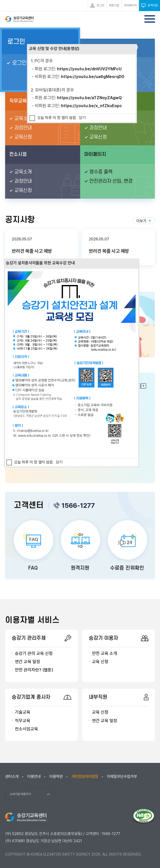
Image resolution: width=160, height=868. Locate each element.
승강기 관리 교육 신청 (34, 653)
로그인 (16, 42)
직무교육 (23, 721)
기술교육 (23, 712)
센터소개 (12, 777)
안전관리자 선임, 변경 (111, 181)
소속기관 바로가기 (20, 794)
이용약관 (56, 777)
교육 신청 (100, 662)
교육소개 (23, 119)
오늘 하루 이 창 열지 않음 (57, 118)
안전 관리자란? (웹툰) (34, 670)
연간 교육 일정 (27, 662)
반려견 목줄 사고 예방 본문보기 (41, 247)
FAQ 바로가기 (33, 546)
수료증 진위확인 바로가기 (127, 546)
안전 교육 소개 (105, 653)
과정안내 (23, 128)
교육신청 (23, 137)
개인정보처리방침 (85, 777)
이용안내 (34, 777)
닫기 (82, 118)
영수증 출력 (101, 172)
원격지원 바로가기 (80, 546)
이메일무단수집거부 (122, 777)
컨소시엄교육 (26, 729)
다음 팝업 (144, 386)
